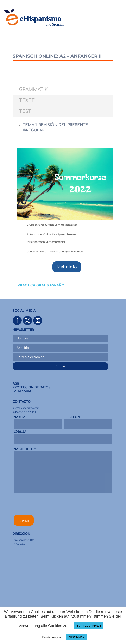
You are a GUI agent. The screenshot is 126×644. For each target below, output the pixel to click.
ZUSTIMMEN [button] (76, 637)
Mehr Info (67, 267)
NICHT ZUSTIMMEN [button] (88, 626)
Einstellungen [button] (51, 637)
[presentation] (45, 505)
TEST (25, 111)
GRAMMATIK (33, 90)
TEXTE (27, 100)
